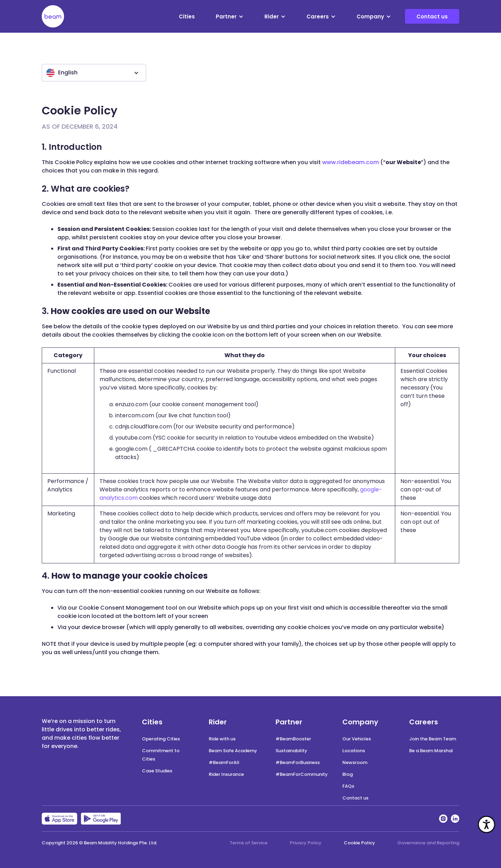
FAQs (348, 786)
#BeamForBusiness (298, 762)
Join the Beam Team (433, 739)
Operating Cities (161, 739)
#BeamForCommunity (302, 774)
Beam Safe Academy (233, 751)
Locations (354, 751)
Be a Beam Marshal (431, 751)
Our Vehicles (357, 739)
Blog (348, 774)
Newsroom (355, 762)
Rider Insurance (226, 774)
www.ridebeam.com (351, 162)
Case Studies (157, 771)
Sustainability (291, 751)
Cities (187, 17)
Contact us (432, 17)
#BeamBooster (293, 739)
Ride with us (222, 739)
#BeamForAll (224, 762)
